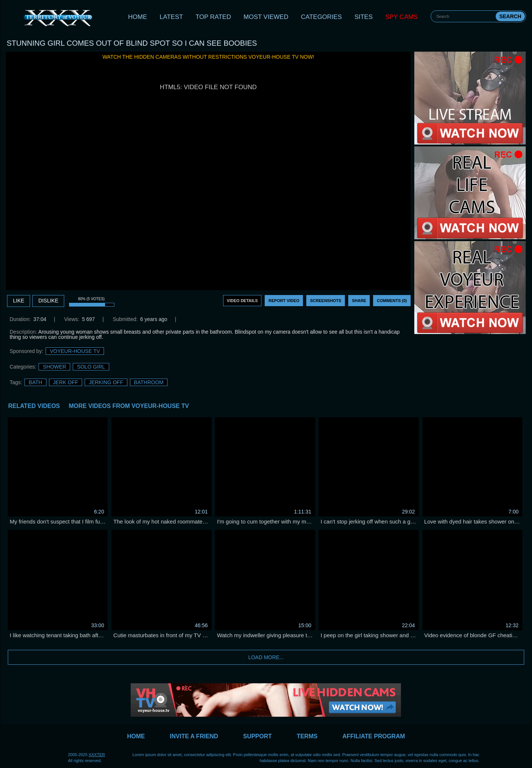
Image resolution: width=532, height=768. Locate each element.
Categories (322, 17)
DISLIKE (48, 301)
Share (359, 301)
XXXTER (97, 755)
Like (19, 301)
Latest (171, 17)
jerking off (106, 382)
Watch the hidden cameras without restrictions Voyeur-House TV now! (208, 57)
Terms (307, 736)
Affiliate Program (374, 736)
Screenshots (326, 301)
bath (35, 382)
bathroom (149, 382)
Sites (364, 17)
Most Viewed (266, 17)
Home (138, 17)
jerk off (66, 382)
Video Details (242, 301)
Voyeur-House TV (75, 351)
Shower (54, 367)
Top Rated (213, 17)
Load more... (266, 657)
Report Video (284, 301)
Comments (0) (392, 301)
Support (257, 736)
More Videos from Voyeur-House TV (129, 406)
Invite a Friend (194, 736)
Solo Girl (91, 367)
